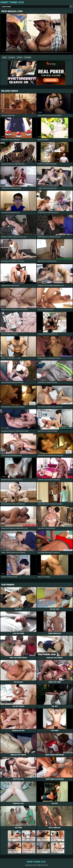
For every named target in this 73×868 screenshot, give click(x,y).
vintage (28, 57)
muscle (12, 57)
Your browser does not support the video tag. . (36, 34)
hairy (20, 57)
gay (5, 57)
